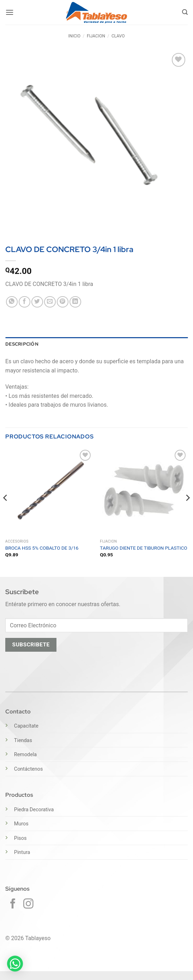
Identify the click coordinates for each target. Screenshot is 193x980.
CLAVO (118, 36)
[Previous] (6, 512)
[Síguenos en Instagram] (28, 904)
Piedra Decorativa (34, 810)
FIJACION (96, 36)
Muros (21, 824)
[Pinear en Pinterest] (63, 302)
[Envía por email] (50, 302)
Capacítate (26, 726)
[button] (10, 12)
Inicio (74, 36)
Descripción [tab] (22, 344)
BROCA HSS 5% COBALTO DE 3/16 (42, 548)
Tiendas (23, 740)
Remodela (25, 755)
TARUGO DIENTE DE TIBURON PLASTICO (143, 548)
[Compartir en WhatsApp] (12, 302)
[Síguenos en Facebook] (13, 904)
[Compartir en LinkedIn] (75, 302)
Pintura (22, 852)
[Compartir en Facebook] (25, 302)
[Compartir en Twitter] (37, 302)
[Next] (187, 512)
